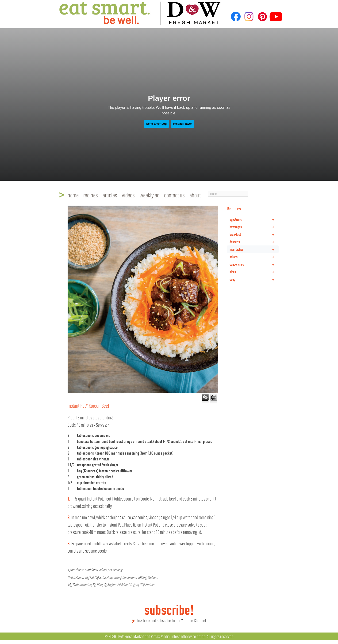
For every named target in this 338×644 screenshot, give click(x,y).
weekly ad (149, 195)
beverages (254, 227)
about (195, 195)
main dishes (254, 249)
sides (254, 272)
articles (110, 195)
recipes (91, 195)
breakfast (254, 234)
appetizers (254, 219)
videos (128, 195)
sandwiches (254, 264)
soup (254, 279)
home (73, 195)
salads (254, 257)
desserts (254, 242)
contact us (174, 195)
